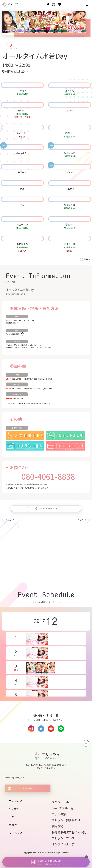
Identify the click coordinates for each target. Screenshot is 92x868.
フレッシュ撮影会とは (66, 820)
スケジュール (60, 802)
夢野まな (70, 133)
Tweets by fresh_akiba (15, 777)
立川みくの (70, 172)
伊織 (22, 189)
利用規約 (29, 488)
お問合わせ (28, 788)
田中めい (22, 110)
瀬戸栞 (70, 110)
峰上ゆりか (22, 224)
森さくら (70, 91)
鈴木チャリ (70, 244)
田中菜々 (22, 91)
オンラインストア (63, 844)
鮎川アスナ (70, 153)
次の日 (81, 520)
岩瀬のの (70, 224)
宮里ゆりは (70, 205)
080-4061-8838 (48, 476)
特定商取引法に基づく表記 (69, 832)
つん (22, 205)
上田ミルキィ (22, 153)
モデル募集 (59, 814)
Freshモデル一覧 (63, 808)
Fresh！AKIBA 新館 (13, 334)
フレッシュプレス (63, 838)
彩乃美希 (22, 172)
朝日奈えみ (22, 244)
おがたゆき (22, 133)
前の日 (11, 520)
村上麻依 (70, 189)
